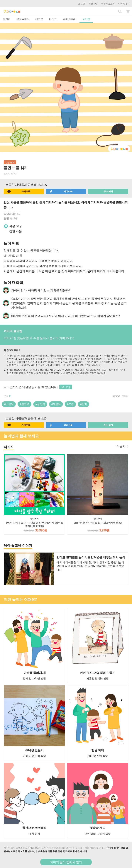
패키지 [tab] (7, 19)
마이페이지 (124, 4)
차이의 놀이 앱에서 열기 (66, 862)
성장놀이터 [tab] (23, 19)
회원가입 (93, 4)
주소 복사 (108, 191)
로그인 (82, 4)
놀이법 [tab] (86, 19)
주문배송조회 (108, 4)
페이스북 (61, 191)
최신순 (125, 396)
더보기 (122, 446)
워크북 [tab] (39, 19)
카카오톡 (19, 191)
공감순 (116, 396)
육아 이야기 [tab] (70, 19)
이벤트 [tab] (53, 19)
